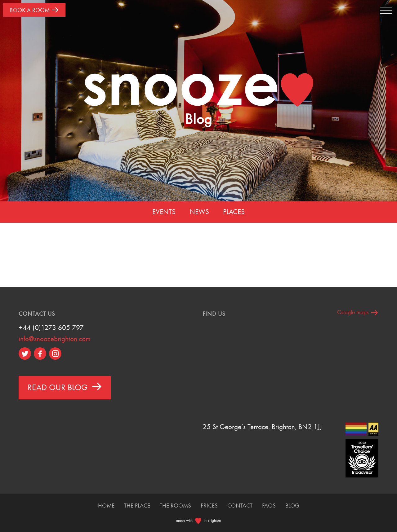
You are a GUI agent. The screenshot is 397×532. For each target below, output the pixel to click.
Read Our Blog (65, 387)
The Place (137, 506)
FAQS (269, 506)
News (199, 212)
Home (106, 506)
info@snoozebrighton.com (55, 339)
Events (164, 212)
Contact (240, 506)
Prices (209, 506)
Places (234, 212)
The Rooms (175, 506)
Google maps (358, 312)
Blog (292, 506)
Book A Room (34, 10)
